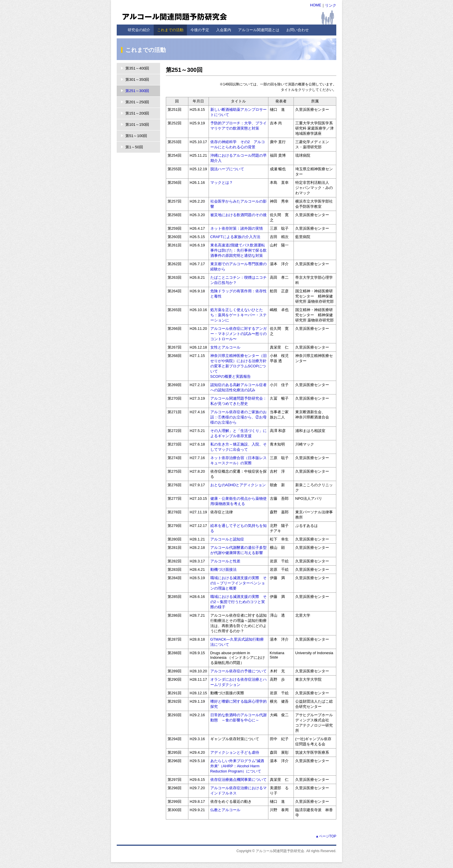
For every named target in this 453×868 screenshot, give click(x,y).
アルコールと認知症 (227, 539)
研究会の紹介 (139, 30)
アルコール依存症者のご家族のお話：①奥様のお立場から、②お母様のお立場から (238, 417)
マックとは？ (222, 183)
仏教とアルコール (225, 810)
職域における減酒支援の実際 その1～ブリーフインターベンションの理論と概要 (238, 583)
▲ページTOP (326, 836)
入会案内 (224, 30)
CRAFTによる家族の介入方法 (235, 237)
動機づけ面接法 (223, 569)
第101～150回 (137, 125)
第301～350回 (137, 79)
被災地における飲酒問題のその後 (238, 215)
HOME (316, 5)
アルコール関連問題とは (259, 30)
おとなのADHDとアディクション (238, 485)
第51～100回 (136, 136)
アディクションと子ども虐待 (235, 752)
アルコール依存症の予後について (238, 671)
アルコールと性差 (225, 561)
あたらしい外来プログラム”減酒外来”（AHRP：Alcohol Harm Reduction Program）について (237, 766)
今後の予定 (200, 30)
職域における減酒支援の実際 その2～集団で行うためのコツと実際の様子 (238, 602)
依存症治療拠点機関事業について (238, 780)
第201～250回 (137, 102)
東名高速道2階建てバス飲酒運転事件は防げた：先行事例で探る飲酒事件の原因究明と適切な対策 (238, 250)
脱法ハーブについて (227, 169)
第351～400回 (137, 68)
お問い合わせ (298, 30)
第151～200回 (137, 113)
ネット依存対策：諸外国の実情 (237, 228)
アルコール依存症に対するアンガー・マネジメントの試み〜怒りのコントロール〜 (238, 334)
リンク (331, 5)
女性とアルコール (225, 347)
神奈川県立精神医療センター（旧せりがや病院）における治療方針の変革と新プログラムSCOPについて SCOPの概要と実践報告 (238, 366)
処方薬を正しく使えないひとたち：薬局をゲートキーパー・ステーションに (238, 315)
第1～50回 (134, 147)
